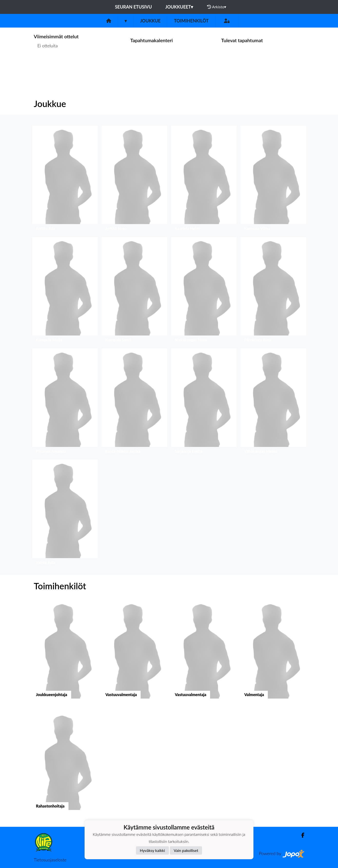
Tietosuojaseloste (50, 860)
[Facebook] (301, 835)
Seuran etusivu (134, 7)
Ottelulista (46, 64)
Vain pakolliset (186, 850)
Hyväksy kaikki (152, 850)
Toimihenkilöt (191, 21)
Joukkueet (179, 7)
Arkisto (217, 7)
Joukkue (150, 21)
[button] (65, 179)
